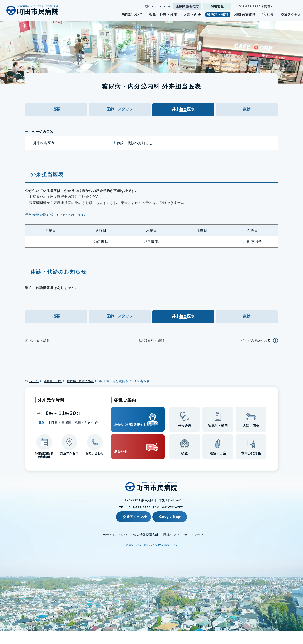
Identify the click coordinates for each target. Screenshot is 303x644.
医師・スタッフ (120, 112)
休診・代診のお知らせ (134, 150)
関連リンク (171, 548)
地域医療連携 (245, 15)
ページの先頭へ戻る (256, 353)
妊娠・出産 (218, 467)
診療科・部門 (218, 15)
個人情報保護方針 (146, 548)
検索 (270, 15)
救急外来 (125, 460)
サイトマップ (194, 548)
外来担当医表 (44, 150)
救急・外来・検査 (163, 15)
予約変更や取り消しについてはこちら (55, 221)
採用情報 (217, 6)
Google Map (180, 530)
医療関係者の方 (187, 6)
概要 (56, 112)
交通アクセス (291, 15)
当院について (132, 15)
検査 (185, 467)
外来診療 (185, 440)
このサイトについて (114, 548)
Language (157, 6)
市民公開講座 (251, 467)
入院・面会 (192, 15)
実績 (247, 112)
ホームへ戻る (40, 353)
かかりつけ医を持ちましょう (131, 432)
